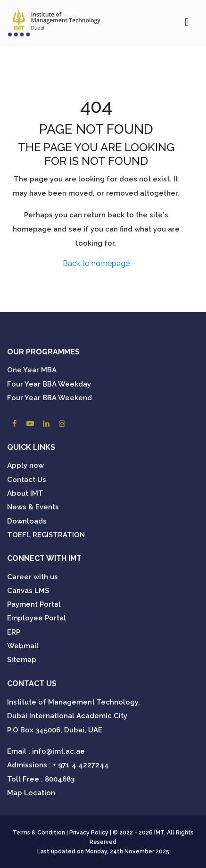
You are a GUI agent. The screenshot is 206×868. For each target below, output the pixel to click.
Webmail (23, 646)
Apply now (25, 465)
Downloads (27, 521)
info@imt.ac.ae (58, 751)
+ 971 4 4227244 (81, 765)
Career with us (33, 577)
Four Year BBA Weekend (49, 398)
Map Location (31, 793)
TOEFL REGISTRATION (46, 535)
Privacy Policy (89, 833)
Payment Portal (34, 604)
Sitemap (22, 660)
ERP (14, 632)
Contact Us (27, 480)
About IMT (25, 493)
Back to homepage (96, 263)
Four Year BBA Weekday (49, 384)
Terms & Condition (39, 833)
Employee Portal (37, 618)
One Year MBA (32, 370)
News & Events (33, 507)
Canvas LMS (28, 591)
